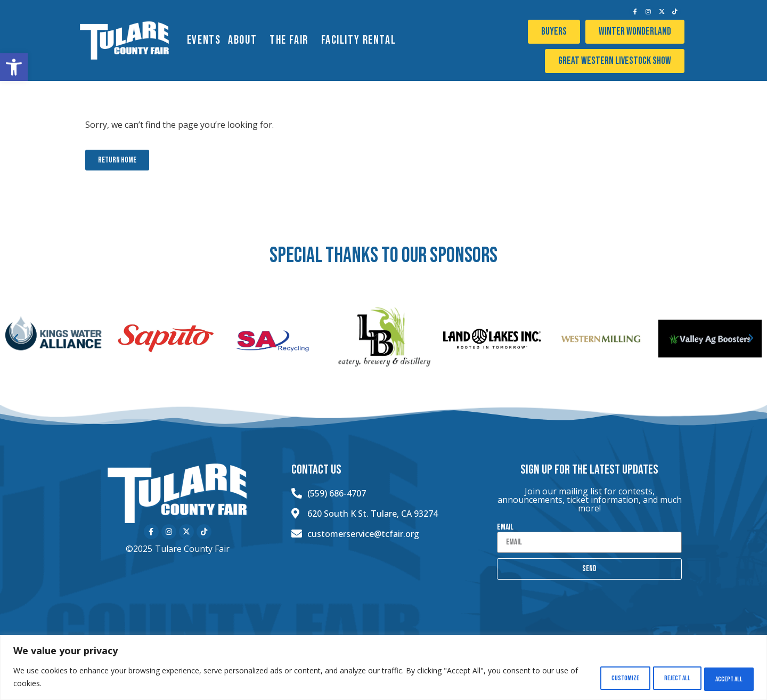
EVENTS (204, 40)
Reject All (660, 678)
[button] (14, 67)
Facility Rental (361, 40)
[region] (383, 668)
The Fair (292, 40)
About (245, 40)
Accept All (724, 678)
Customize (596, 678)
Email (505, 527)
